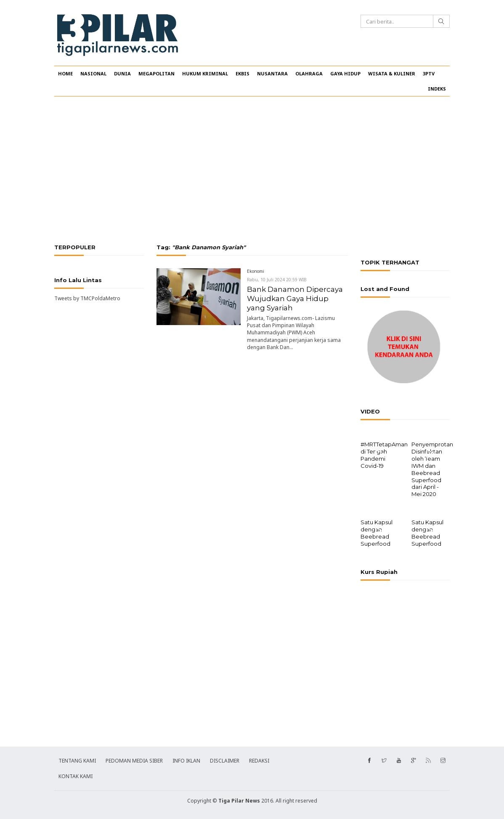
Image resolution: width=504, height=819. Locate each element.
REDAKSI (259, 760)
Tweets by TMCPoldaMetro (87, 298)
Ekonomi (256, 271)
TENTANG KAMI (77, 760)
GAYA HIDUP (345, 73)
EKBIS (243, 73)
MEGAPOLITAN (157, 73)
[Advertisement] (252, 170)
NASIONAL (93, 73)
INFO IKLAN (186, 760)
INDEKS (437, 89)
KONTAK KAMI (76, 775)
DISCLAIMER (225, 760)
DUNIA (122, 73)
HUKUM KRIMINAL (205, 73)
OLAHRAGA (309, 73)
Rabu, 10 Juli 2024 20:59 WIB (277, 280)
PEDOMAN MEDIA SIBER (134, 760)
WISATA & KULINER (392, 73)
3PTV (429, 73)
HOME (65, 73)
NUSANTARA (272, 73)
